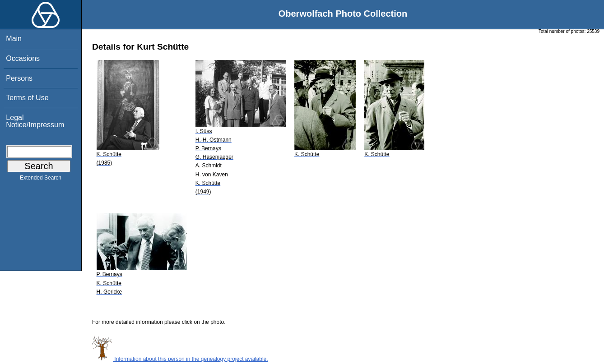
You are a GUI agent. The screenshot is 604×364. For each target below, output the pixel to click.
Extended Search (41, 180)
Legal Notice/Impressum (35, 121)
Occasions (23, 58)
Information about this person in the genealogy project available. (180, 359)
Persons (19, 78)
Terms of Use (27, 98)
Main (14, 39)
